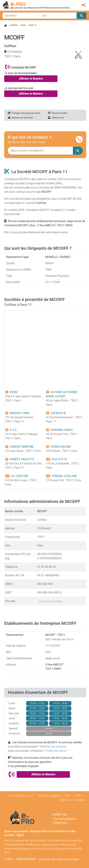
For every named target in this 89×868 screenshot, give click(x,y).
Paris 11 (33, 25)
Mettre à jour (56, 118)
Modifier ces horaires (53, 747)
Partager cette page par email (24, 113)
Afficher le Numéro (31, 79)
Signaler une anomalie (20, 118)
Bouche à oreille (57, 113)
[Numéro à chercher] (40, 151)
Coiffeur (14, 25)
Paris (23, 25)
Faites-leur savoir (56, 751)
